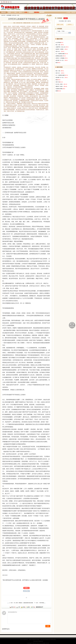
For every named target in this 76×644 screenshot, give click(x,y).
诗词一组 (58, 82)
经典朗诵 (31, 12)
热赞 (26, 588)
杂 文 (20, 12)
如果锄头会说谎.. (59, 56)
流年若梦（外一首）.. (60, 60)
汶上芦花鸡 (58, 43)
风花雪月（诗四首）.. (60, 49)
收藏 (24, 607)
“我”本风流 (42, 603)
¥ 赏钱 (28, 591)
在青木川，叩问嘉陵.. (60, 58)
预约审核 (37, 12)
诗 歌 (26, 12)
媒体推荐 (42, 12)
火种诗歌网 (9, 15)
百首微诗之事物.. (59, 89)
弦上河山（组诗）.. (60, 84)
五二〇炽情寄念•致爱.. (60, 54)
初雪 (57, 91)
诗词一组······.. (58, 51)
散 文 (10, 12)
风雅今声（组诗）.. (60, 86)
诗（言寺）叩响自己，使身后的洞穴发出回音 (23, 603)
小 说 (15, 12)
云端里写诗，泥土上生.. (61, 47)
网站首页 (4, 12)
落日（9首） (58, 45)
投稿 (29, 607)
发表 (48, 626)
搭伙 (57, 63)
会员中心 (70, 24)
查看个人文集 (60, 24)
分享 (19, 607)
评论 (33, 607)
